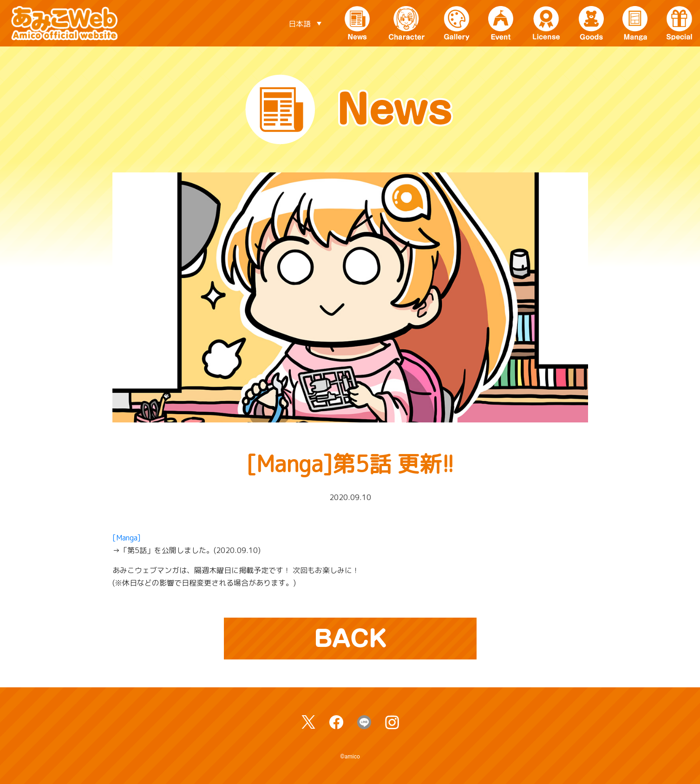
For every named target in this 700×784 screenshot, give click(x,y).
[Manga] (127, 538)
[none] (305, 23)
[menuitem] (305, 23)
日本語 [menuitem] (300, 24)
